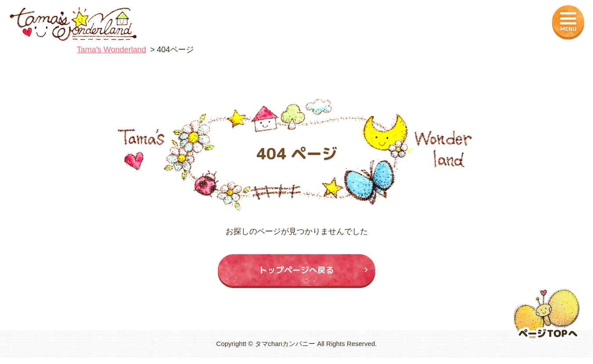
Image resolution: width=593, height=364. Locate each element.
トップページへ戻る (296, 273)
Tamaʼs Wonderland (112, 50)
